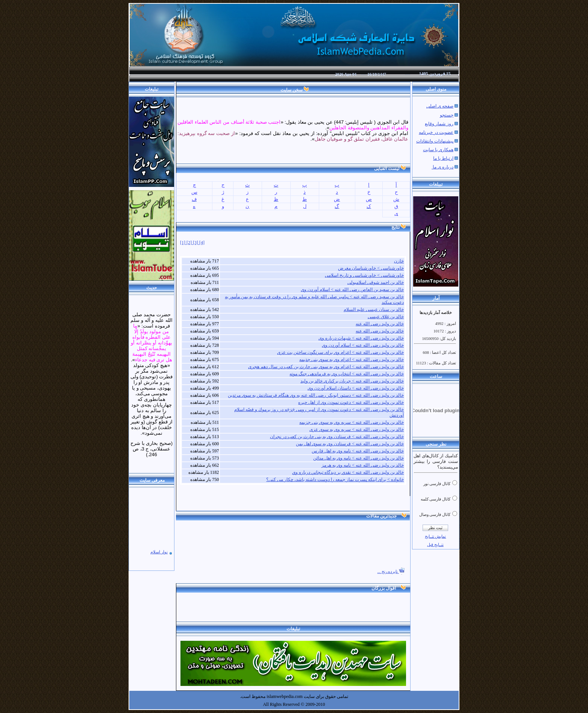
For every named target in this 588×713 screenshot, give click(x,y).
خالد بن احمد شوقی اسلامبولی (376, 282)
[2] (190, 243)
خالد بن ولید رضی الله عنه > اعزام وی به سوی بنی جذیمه (352, 360)
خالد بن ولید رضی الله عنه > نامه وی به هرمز (363, 465)
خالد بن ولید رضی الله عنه (380, 324)
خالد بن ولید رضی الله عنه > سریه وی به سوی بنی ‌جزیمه (352, 422)
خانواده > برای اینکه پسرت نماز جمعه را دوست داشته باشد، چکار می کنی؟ (335, 479)
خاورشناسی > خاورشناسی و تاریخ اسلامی (364, 275)
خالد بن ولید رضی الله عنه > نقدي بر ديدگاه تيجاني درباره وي (348, 472)
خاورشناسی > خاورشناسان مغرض (371, 268)
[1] (183, 243)
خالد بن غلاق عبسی (386, 317)
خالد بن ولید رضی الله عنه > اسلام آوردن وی (363, 345)
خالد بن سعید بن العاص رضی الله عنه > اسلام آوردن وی (352, 290)
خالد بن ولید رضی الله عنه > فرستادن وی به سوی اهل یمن (350, 444)
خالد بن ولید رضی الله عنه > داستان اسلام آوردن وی (356, 388)
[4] (202, 243)
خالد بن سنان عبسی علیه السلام (374, 309)
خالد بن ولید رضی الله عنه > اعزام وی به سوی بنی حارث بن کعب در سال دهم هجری (326, 367)
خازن (399, 261)
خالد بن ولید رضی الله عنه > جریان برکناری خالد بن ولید (352, 381)
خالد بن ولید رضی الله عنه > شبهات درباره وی (361, 338)
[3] (196, 243)
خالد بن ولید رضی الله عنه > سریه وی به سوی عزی (357, 429)
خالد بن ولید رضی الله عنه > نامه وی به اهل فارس (358, 451)
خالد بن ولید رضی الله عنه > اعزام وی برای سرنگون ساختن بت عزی (340, 352)
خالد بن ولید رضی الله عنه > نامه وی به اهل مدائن (358, 458)
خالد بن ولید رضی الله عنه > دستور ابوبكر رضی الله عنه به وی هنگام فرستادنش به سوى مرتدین (316, 395)
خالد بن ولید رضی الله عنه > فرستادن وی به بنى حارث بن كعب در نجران (337, 437)
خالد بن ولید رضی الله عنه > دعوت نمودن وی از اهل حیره (351, 402)
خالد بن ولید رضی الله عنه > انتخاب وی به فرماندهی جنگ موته (347, 374)
